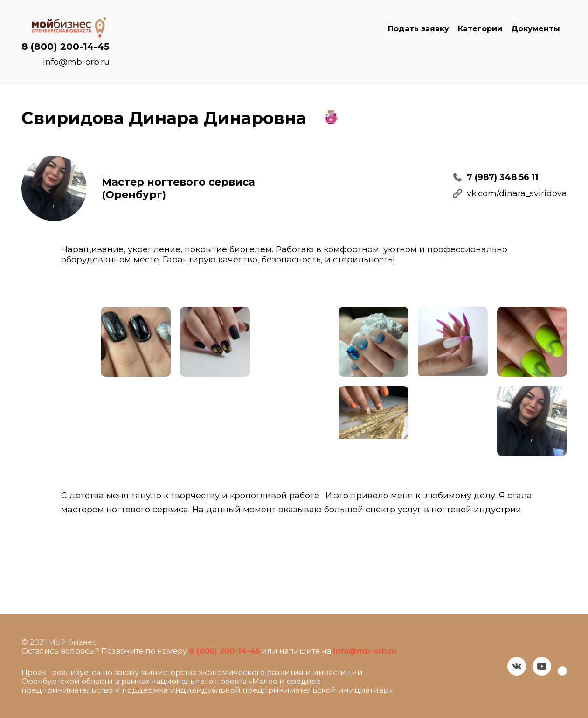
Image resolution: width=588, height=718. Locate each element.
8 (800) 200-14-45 (66, 47)
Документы (536, 29)
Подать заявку (419, 29)
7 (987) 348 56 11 (502, 177)
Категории (480, 29)
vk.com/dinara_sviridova (517, 193)
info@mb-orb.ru (76, 62)
